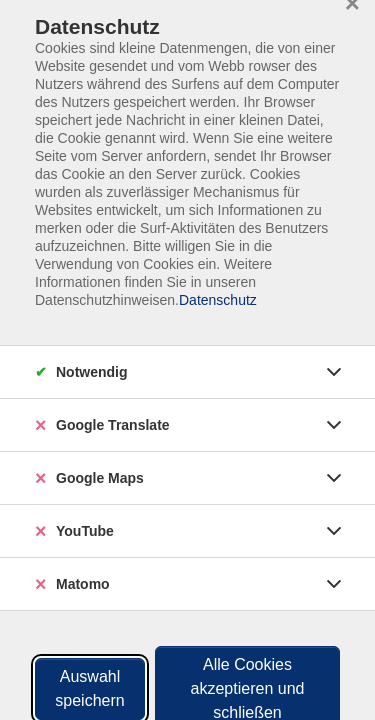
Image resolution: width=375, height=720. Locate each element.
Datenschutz (218, 300)
